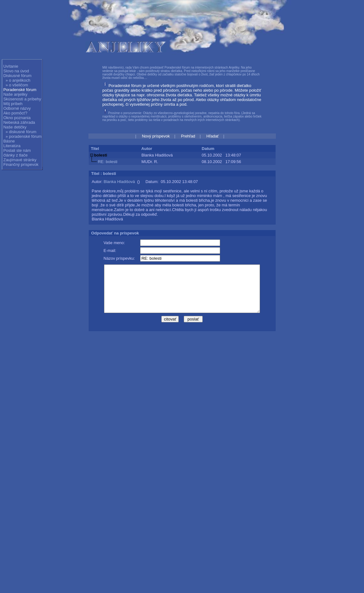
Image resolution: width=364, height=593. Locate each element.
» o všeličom (17, 85)
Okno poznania (17, 118)
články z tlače (16, 155)
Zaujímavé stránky (20, 160)
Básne (9, 141)
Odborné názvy (17, 108)
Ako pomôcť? (15, 113)
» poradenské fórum (24, 136)
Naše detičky (15, 127)
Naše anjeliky (15, 94)
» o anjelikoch (18, 80)
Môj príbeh (13, 104)
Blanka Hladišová (119, 182)
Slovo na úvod (16, 71)
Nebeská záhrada (19, 122)
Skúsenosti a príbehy (22, 99)
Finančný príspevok (21, 164)
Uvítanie (11, 66)
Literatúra (12, 146)
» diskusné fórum (21, 132)
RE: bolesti (108, 162)
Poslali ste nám (17, 150)
